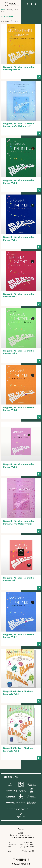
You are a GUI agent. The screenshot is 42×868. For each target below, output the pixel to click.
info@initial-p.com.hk (27, 851)
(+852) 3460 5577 (27, 842)
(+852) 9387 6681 (27, 844)
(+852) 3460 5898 (27, 847)
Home (3, 10)
